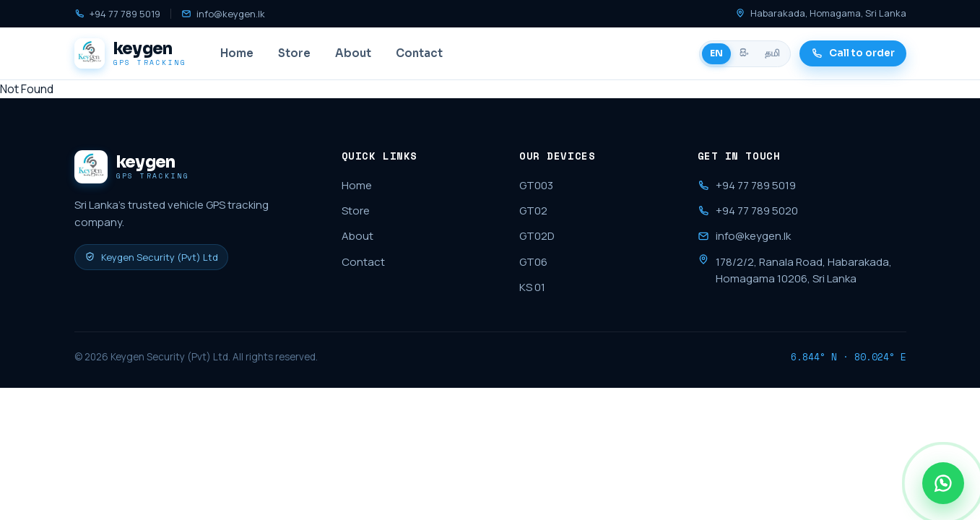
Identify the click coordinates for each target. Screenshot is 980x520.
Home (237, 53)
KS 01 (532, 287)
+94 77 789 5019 (117, 14)
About (353, 53)
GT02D (537, 236)
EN (716, 53)
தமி (772, 53)
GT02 (533, 211)
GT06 (533, 262)
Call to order (853, 53)
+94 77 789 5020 (748, 211)
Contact (419, 53)
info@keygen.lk (223, 14)
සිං (744, 53)
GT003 (536, 185)
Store (294, 53)
